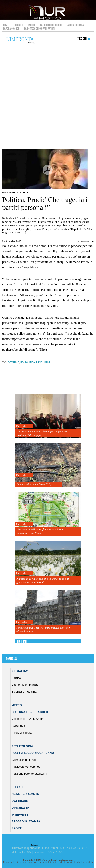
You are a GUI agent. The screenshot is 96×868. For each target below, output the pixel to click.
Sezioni (82, 39)
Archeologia (22, 746)
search (69, 39)
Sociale (18, 787)
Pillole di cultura (22, 733)
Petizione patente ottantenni (29, 774)
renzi (48, 362)
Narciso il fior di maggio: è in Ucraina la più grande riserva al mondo (42, 580)
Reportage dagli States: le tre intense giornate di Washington (43, 629)
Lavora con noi (11, 29)
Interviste (20, 815)
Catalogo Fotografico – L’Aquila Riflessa (62, 25)
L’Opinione (20, 801)
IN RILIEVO (9, 192)
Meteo (32, 25)
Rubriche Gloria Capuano (33, 753)
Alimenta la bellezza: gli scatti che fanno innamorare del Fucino (40, 531)
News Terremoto (25, 794)
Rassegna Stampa (26, 821)
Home (6, 25)
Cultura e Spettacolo (30, 712)
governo (13, 362)
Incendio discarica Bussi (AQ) (34, 484)
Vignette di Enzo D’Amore (28, 719)
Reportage (18, 726)
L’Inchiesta (20, 808)
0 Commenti (83, 241)
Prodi (40, 362)
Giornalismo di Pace (24, 760)
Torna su (12, 659)
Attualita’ (20, 671)
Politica (23, 192)
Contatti (19, 25)
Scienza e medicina (24, 692)
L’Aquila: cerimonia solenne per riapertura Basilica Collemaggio (42, 433)
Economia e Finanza (25, 685)
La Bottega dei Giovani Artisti (40, 29)
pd (22, 362)
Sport (17, 828)
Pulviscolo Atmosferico (26, 767)
